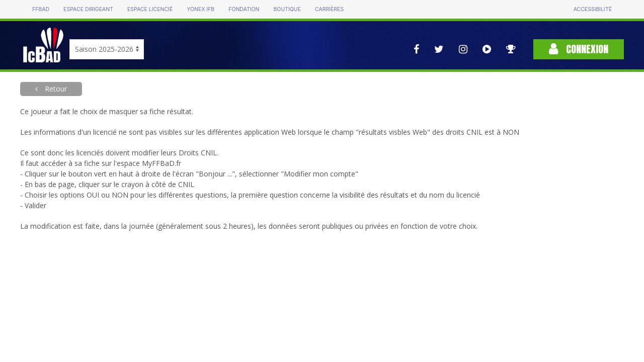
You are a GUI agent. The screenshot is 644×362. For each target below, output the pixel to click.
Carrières (329, 9)
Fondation (244, 9)
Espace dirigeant (88, 9)
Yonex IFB (200, 9)
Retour (55, 89)
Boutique (287, 9)
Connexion (579, 49)
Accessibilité (593, 9)
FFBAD (41, 9)
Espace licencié (150, 9)
